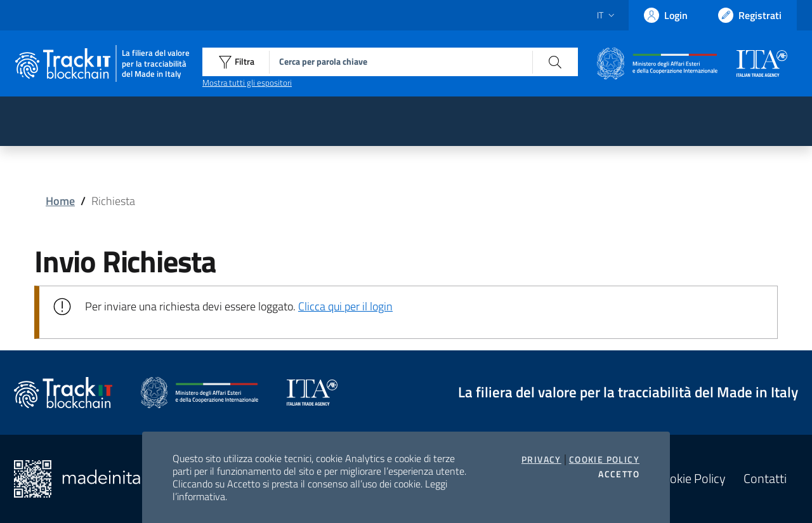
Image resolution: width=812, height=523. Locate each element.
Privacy (541, 460)
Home (60, 201)
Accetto (619, 474)
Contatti (765, 479)
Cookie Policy (604, 460)
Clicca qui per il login (345, 306)
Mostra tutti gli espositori (247, 83)
